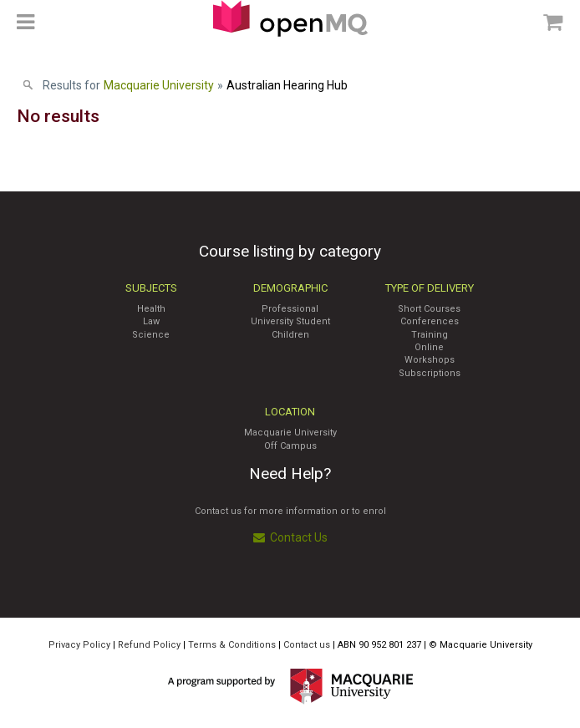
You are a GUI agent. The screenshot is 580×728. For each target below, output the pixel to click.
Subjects (151, 288)
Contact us (307, 645)
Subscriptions (430, 373)
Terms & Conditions (232, 645)
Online (429, 347)
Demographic (290, 288)
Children (290, 335)
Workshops (430, 360)
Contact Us (290, 537)
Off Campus (290, 446)
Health (151, 309)
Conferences (430, 321)
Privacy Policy (79, 645)
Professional (290, 309)
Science (151, 335)
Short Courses (429, 309)
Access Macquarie (290, 18)
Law (151, 321)
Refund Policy (149, 645)
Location (290, 412)
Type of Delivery (430, 288)
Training (430, 335)
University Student (290, 321)
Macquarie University (290, 433)
